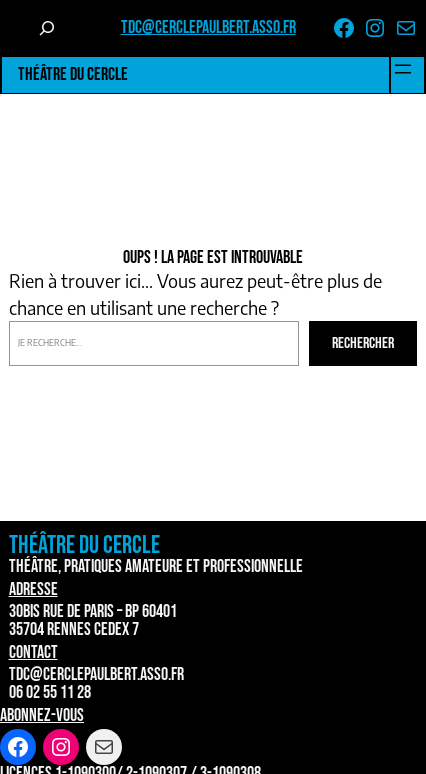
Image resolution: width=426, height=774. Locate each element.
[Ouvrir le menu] (403, 69)
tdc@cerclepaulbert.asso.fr (208, 27)
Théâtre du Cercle (73, 74)
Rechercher (363, 343)
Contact (33, 652)
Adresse (33, 589)
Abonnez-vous (42, 715)
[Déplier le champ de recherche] (47, 28)
